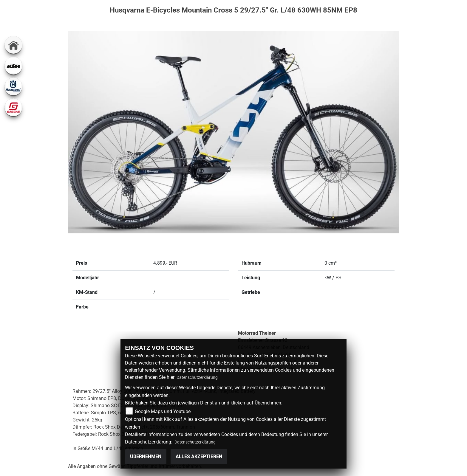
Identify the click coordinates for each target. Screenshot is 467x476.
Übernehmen (146, 456)
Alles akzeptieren (199, 456)
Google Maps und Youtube (163, 411)
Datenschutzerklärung (197, 377)
